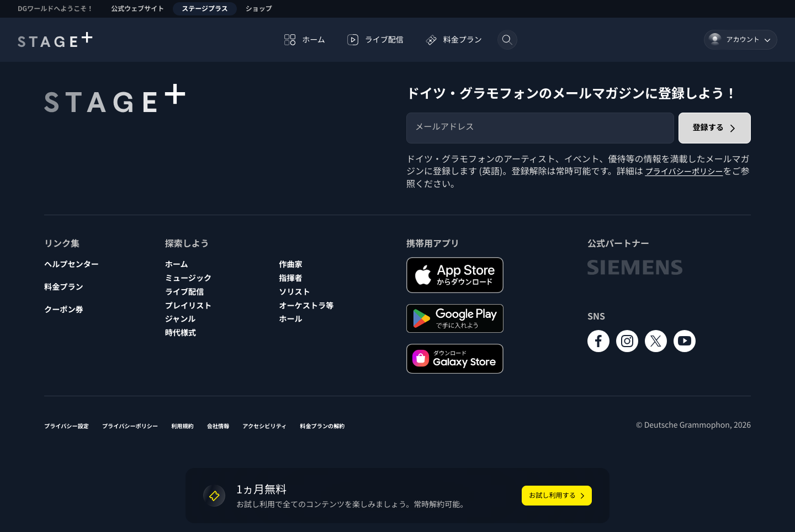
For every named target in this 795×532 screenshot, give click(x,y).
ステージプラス (205, 9)
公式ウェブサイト (137, 9)
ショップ (259, 9)
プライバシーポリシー (689, 171)
